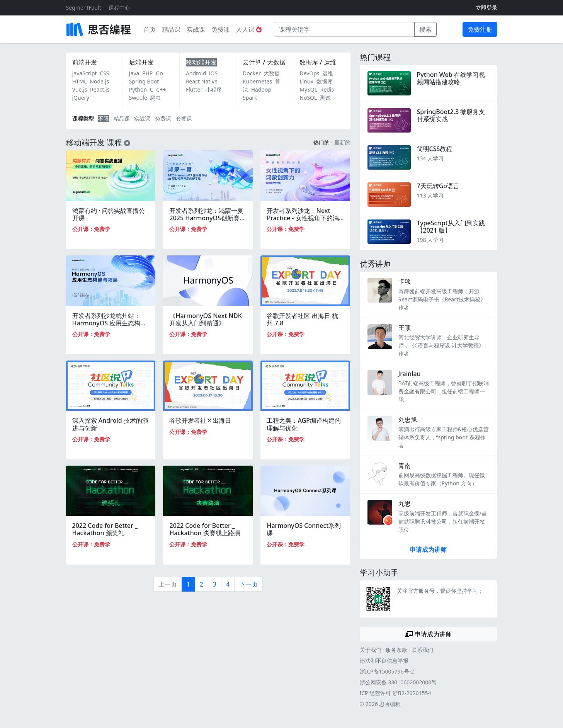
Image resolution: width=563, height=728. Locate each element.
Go (159, 73)
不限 (104, 118)
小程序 (214, 89)
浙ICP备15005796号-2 (387, 671)
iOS (213, 73)
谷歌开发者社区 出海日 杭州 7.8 (302, 319)
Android (196, 73)
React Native (202, 81)
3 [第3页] (215, 584)
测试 (325, 98)
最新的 (342, 142)
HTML (80, 81)
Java (134, 73)
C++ (161, 89)
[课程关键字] (344, 29)
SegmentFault (84, 8)
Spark (250, 98)
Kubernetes (257, 81)
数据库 (325, 81)
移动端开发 (201, 62)
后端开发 (141, 62)
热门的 (321, 142)
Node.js (99, 81)
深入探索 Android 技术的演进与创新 (110, 424)
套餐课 (184, 118)
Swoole (138, 98)
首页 (150, 29)
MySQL (308, 89)
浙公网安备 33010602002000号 (398, 682)
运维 (328, 73)
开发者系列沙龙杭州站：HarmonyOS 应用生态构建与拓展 (110, 323)
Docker (252, 73)
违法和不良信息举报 (384, 661)
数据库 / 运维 (318, 62)
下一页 (248, 584)
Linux (306, 81)
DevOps (309, 73)
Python (138, 89)
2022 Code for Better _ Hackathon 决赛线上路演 (205, 529)
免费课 (221, 29)
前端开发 (85, 62)
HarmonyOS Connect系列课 (304, 529)
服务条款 (396, 650)
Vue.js (80, 89)
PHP (147, 73)
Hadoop (261, 89)
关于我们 (371, 650)
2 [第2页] (202, 584)
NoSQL (308, 98)
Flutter (194, 89)
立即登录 (486, 8)
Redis (327, 89)
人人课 (249, 29)
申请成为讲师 (428, 549)
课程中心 (119, 8)
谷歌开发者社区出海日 (200, 420)
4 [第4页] (228, 584)
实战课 (196, 29)
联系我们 (422, 650)
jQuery (81, 98)
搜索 (425, 29)
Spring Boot (144, 81)
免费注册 (480, 29)
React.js (100, 89)
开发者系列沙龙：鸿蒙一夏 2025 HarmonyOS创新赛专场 (207, 218)
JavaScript (85, 73)
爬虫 (155, 98)
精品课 (171, 29)
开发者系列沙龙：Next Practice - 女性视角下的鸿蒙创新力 (303, 218)
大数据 (272, 73)
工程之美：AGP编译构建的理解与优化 (304, 424)
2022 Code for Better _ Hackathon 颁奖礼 (105, 529)
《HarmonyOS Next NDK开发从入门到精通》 (205, 319)
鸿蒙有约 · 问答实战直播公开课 (109, 214)
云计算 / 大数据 (264, 62)
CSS (104, 73)
